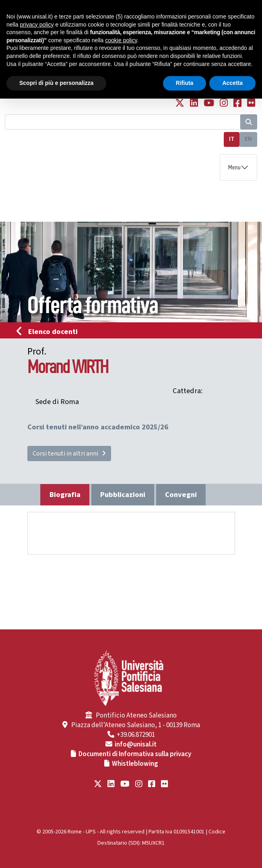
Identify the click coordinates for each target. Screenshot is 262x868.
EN (248, 139)
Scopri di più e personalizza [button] (56, 83)
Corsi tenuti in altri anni (69, 454)
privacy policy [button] (37, 25)
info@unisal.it (136, 744)
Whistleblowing (135, 764)
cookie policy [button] (121, 40)
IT (232, 139)
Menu (234, 167)
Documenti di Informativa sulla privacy (135, 754)
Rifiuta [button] (185, 83)
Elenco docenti (50, 332)
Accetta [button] (232, 83)
